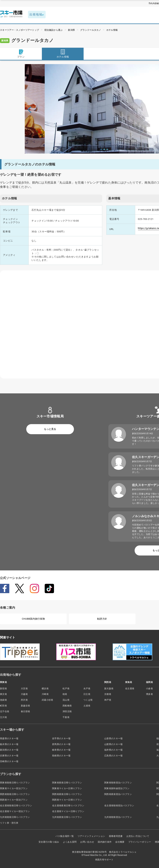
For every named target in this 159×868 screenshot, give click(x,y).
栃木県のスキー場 (9, 744)
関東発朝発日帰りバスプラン (15, 783)
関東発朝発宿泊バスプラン (118, 783)
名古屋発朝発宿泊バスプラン (119, 806)
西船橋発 (67, 706)
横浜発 (45, 689)
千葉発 (66, 717)
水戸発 (87, 689)
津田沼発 (67, 711)
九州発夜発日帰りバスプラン (67, 817)
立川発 (3, 717)
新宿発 (3, 689)
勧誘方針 (102, 619)
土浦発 (87, 706)
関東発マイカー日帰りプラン (67, 788)
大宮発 (24, 689)
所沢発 (24, 700)
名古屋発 (130, 689)
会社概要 (120, 842)
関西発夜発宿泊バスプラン (118, 794)
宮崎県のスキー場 (9, 761)
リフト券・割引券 (9, 823)
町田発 (3, 706)
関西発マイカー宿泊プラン (14, 800)
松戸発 (66, 689)
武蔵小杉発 (47, 700)
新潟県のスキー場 (9, 750)
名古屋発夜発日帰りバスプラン (68, 806)
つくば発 (88, 700)
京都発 (108, 694)
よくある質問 (70, 842)
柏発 (65, 694)
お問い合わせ (87, 842)
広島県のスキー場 (113, 756)
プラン (21, 54)
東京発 (3, 694)
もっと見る (50, 429)
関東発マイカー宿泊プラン (14, 788)
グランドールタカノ (91, 30)
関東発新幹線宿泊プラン (117, 788)
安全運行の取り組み (49, 842)
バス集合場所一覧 (65, 836)
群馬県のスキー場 (61, 744)
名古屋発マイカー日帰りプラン (68, 811)
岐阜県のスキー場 (61, 750)
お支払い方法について (138, 836)
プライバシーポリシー (140, 842)
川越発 (24, 694)
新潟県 (71, 30)
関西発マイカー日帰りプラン (67, 800)
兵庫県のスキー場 (9, 756)
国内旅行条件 (105, 842)
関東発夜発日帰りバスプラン (67, 783)
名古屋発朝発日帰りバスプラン (16, 806)
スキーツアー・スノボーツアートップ (19, 30)
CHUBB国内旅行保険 (33, 619)
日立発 (87, 694)
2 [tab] (104, 149)
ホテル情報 (112, 30)
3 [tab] (107, 149)
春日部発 (25, 711)
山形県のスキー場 (113, 738)
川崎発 (45, 694)
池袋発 (3, 700)
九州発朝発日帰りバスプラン (15, 817)
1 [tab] (101, 149)
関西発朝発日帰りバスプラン (15, 794)
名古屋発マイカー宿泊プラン (15, 811)
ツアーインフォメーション (91, 836)
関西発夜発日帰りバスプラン (67, 794)
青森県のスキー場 (9, 738)
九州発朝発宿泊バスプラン (118, 817)
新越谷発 (25, 706)
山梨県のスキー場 (113, 744)
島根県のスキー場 (61, 756)
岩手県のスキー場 (61, 738)
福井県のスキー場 (113, 750)
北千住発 (5, 711)
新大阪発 (109, 689)
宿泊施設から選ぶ (54, 30)
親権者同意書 (116, 836)
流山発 (66, 700)
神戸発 (108, 700)
